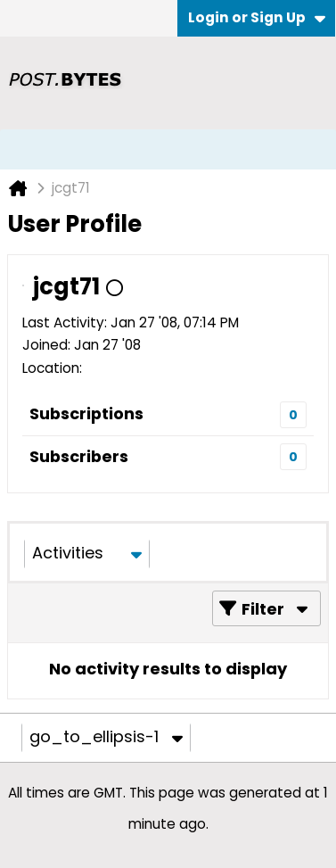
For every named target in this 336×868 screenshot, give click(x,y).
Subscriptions (86, 413)
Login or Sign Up (257, 17)
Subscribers (79, 456)
